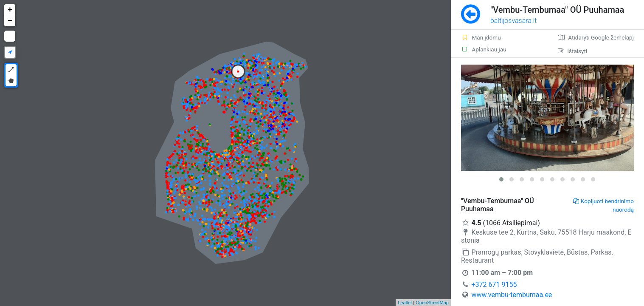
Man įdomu (481, 37)
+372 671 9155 (494, 285)
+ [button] (10, 10)
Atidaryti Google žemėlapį (596, 37)
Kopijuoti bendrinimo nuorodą (603, 205)
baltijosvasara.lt (514, 21)
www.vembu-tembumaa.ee (512, 295)
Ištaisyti (572, 51)
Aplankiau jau (484, 49)
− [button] (10, 21)
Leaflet (405, 303)
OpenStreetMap (432, 303)
